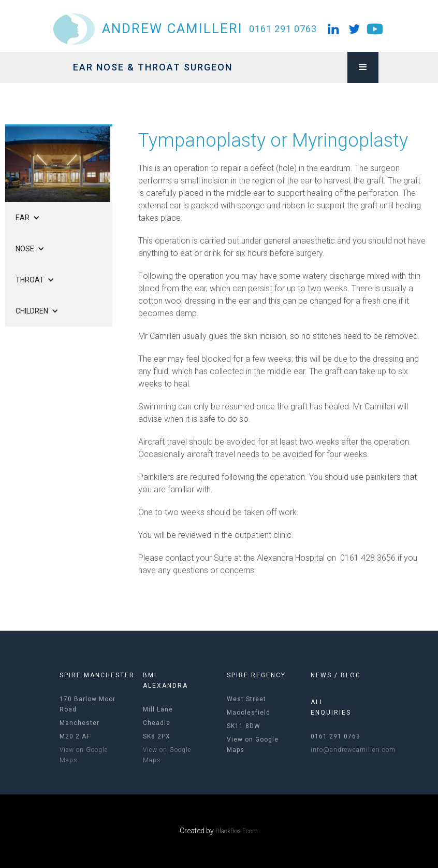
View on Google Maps (84, 755)
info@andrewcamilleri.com (353, 750)
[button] (363, 67)
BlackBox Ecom (237, 831)
